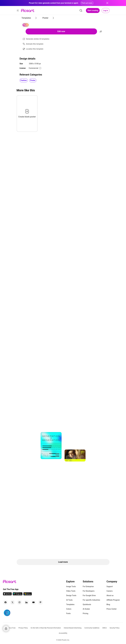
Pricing (85, 613)
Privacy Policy (23, 628)
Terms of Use (11, 628)
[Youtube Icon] (33, 602)
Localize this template (35, 49)
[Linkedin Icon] (26, 602)
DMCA (105, 628)
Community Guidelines (92, 628)
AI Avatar (86, 609)
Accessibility (63, 633)
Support (110, 586)
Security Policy (115, 628)
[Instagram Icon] (19, 602)
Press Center (112, 609)
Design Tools (71, 595)
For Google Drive (89, 595)
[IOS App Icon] (7, 595)
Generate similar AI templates (38, 39)
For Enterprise (88, 586)
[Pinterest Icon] (40, 602)
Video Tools (71, 591)
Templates (70, 604)
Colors (69, 609)
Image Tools (71, 586)
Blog (108, 604)
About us (110, 595)
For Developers (89, 591)
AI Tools (69, 600)
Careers (110, 591)
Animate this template (35, 44)
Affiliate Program (113, 600)
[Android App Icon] (18, 595)
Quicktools (87, 604)
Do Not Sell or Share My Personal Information (46, 628)
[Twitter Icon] (12, 602)
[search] (81, 10)
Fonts (68, 613)
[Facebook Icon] (5, 602)
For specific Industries (91, 600)
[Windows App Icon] (28, 595)
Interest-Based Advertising (73, 628)
